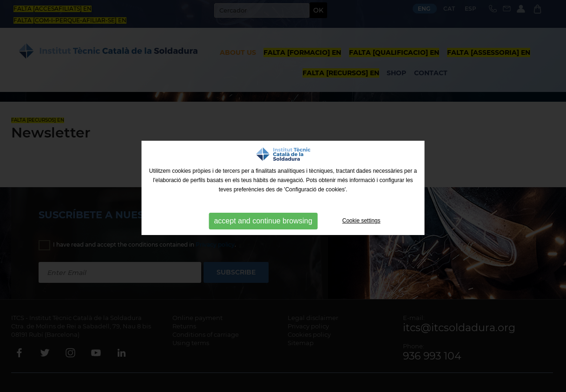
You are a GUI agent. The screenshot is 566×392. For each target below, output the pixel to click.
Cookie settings (362, 221)
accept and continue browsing (263, 221)
